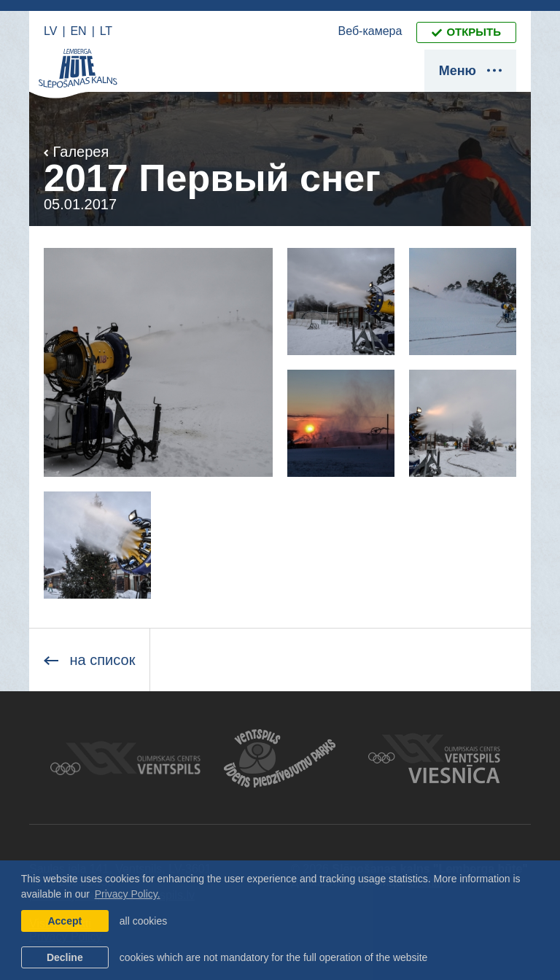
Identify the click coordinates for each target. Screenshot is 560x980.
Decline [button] (65, 957)
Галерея (76, 152)
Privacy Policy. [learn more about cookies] (128, 894)
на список (89, 660)
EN (78, 31)
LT (106, 31)
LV (50, 31)
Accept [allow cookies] (65, 921)
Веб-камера (370, 31)
